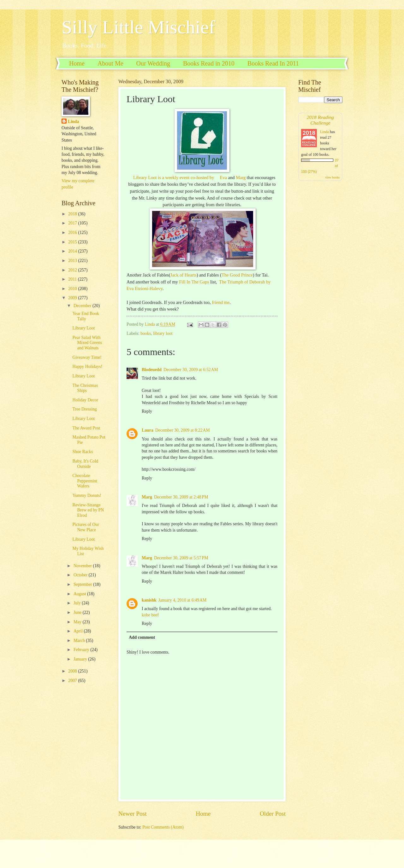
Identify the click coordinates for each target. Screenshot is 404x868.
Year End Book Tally (86, 316)
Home (77, 63)
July (78, 603)
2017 (73, 223)
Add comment (142, 637)
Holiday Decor (85, 400)
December (83, 306)
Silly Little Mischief (138, 27)
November (83, 566)
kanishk (149, 600)
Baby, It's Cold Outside (85, 464)
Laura (148, 430)
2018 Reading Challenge (320, 120)
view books (332, 177)
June (78, 612)
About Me (110, 63)
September (83, 584)
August (80, 594)
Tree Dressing (84, 409)
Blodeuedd (152, 370)
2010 (73, 289)
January (81, 659)
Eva (223, 178)
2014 (73, 251)
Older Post (273, 814)
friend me (221, 302)
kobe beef (150, 615)
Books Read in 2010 (209, 63)
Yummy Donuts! (87, 495)
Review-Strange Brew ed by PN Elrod (88, 510)
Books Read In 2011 (273, 63)
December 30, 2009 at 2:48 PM (181, 497)
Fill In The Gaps (194, 282)
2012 (73, 270)
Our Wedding (153, 63)
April (79, 631)
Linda (73, 122)
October (81, 575)
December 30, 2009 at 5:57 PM (181, 558)
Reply (147, 411)
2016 (73, 233)
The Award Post (86, 428)
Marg (241, 178)
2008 (73, 671)
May (78, 622)
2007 (73, 681)
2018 (73, 214)
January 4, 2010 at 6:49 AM (182, 600)
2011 (73, 279)
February (82, 650)
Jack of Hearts (184, 275)
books (146, 333)
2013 (73, 261)
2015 (73, 242)
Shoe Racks (83, 452)
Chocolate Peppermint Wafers (85, 481)
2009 (73, 298)
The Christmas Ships (85, 388)
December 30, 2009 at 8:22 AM (183, 430)
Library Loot (83, 328)
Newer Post (133, 814)
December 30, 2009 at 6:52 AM (191, 370)
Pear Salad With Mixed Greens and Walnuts (87, 343)
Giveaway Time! (87, 357)
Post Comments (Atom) (163, 827)
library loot (163, 333)
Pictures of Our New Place (86, 527)
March (80, 641)
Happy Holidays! (87, 367)
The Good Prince (237, 275)
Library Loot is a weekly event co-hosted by (174, 178)
